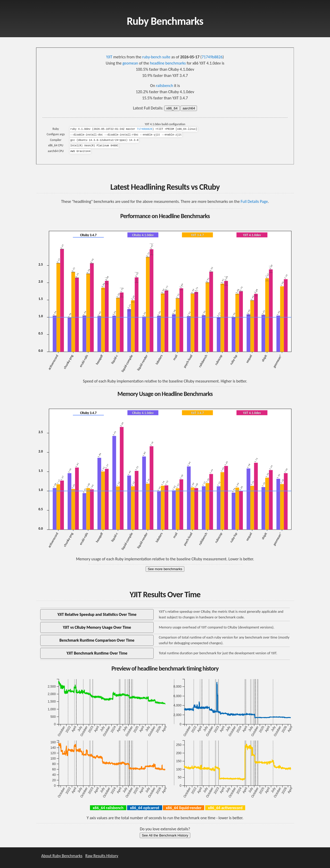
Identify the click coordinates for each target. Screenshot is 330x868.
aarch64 (189, 108)
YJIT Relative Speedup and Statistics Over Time (97, 614)
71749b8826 (212, 57)
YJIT (109, 57)
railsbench (164, 86)
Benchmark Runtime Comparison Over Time (97, 640)
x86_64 (172, 108)
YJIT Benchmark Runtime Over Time (97, 653)
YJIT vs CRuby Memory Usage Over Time (97, 627)
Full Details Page (254, 201)
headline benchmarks (168, 63)
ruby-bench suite (156, 57)
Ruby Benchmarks (165, 21)
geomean (130, 63)
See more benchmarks (165, 569)
